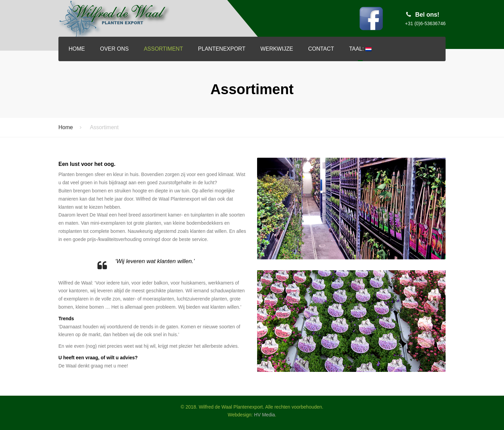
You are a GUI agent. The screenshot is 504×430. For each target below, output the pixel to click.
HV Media (264, 415)
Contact (321, 49)
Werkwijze (277, 49)
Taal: (360, 49)
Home (77, 49)
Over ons (114, 49)
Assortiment (163, 49)
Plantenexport (222, 49)
